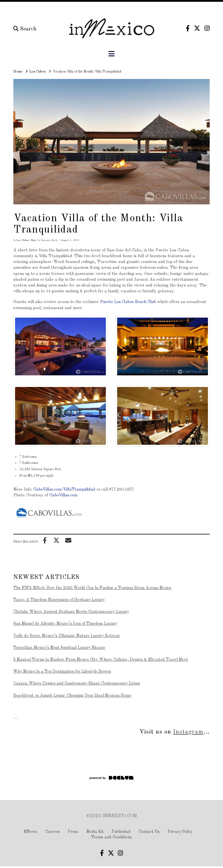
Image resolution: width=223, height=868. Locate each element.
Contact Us (149, 832)
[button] (111, 54)
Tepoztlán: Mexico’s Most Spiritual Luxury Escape (59, 648)
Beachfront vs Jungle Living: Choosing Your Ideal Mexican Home (72, 696)
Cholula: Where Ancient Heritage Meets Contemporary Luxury (71, 612)
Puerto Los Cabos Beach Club (128, 302)
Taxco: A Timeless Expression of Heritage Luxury (59, 600)
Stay (33, 240)
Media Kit (95, 832)
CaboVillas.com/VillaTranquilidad (64, 489)
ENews (30, 832)
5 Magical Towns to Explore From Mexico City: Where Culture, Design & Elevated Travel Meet (101, 660)
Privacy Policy (180, 832)
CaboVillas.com (63, 495)
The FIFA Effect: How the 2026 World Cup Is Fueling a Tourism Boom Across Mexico (92, 588)
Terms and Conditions (112, 837)
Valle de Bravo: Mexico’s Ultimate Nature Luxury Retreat (67, 636)
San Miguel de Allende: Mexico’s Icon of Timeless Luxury (65, 624)
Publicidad (121, 832)
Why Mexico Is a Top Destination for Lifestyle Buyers (62, 671)
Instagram (188, 732)
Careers (53, 832)
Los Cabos (23, 240)
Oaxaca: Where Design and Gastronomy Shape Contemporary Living (77, 683)
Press (73, 832)
